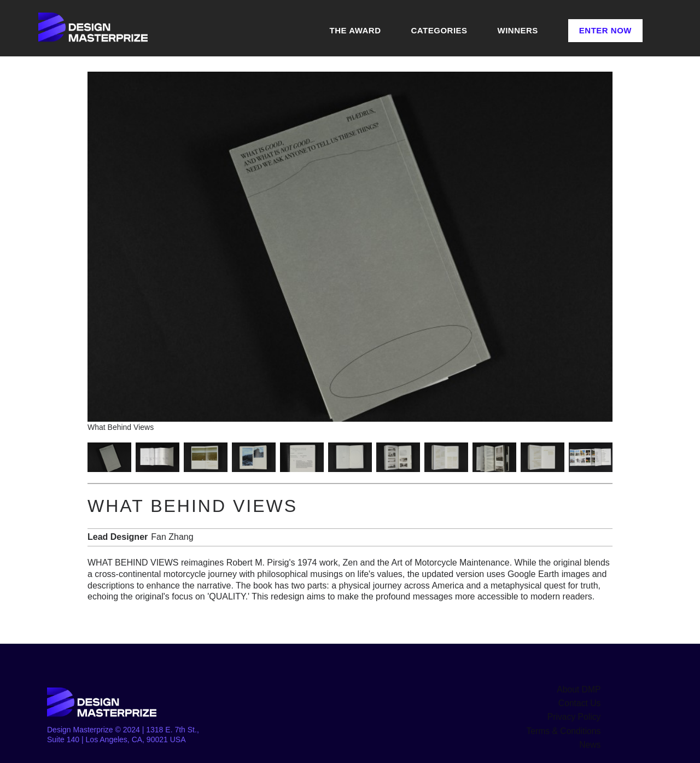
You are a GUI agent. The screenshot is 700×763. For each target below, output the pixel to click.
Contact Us (582, 702)
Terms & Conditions (567, 727)
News (591, 739)
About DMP (581, 689)
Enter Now (605, 30)
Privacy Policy (577, 714)
